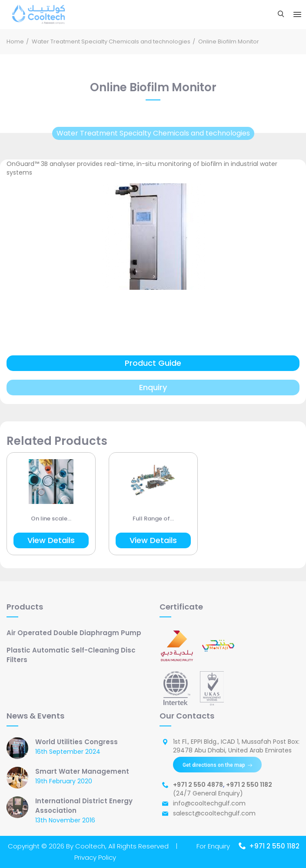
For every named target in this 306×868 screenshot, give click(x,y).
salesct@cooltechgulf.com (214, 813)
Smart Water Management (82, 771)
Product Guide (153, 363)
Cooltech (90, 846)
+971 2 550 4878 (198, 785)
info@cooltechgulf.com (209, 803)
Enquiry (153, 387)
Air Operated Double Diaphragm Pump (74, 633)
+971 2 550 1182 (249, 785)
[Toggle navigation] (297, 15)
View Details (51, 540)
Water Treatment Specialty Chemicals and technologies (111, 41)
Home (15, 41)
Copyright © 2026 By (42, 846)
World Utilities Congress (76, 742)
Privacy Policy (95, 857)
